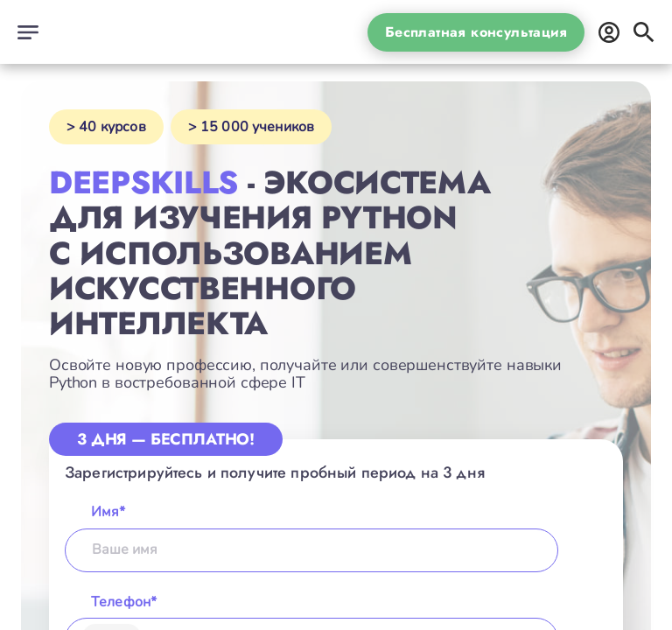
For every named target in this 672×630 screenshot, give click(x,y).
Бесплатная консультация (476, 32)
